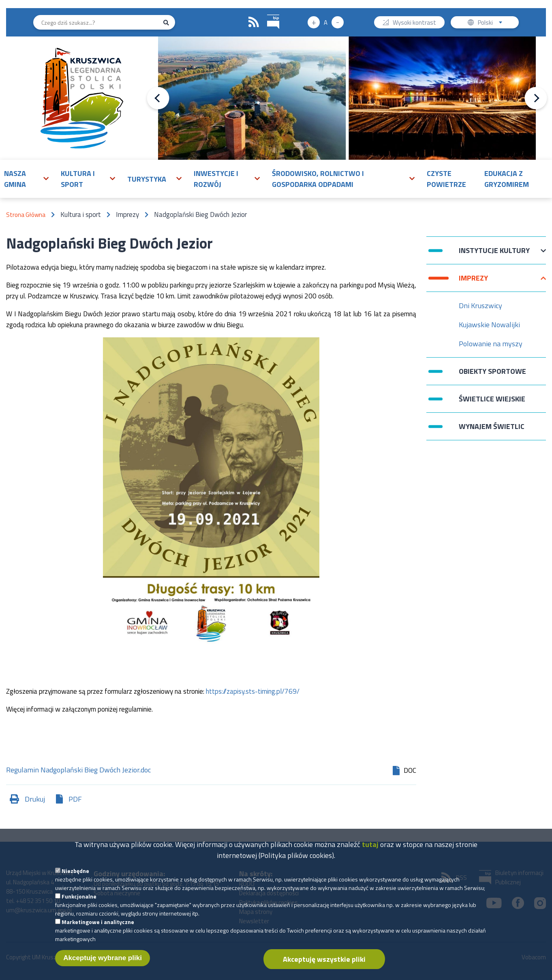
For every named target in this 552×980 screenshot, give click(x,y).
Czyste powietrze (446, 179)
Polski (492, 23)
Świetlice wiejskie (492, 399)
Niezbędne (75, 877)
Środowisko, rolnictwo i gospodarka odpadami (318, 179)
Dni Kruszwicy (480, 306)
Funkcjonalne (79, 902)
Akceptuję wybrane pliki (103, 964)
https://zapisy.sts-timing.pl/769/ (253, 691)
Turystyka (147, 179)
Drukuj (35, 799)
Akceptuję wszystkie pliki (324, 965)
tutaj (370, 850)
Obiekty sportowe (492, 371)
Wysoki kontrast (414, 23)
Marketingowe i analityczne (98, 928)
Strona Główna (26, 215)
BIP (267, 14)
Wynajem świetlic (492, 426)
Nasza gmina (15, 179)
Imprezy (473, 282)
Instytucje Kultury (494, 254)
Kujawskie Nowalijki (489, 325)
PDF (75, 799)
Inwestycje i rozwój (216, 179)
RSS (254, 22)
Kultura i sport (78, 179)
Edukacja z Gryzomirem (507, 179)
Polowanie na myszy (491, 344)
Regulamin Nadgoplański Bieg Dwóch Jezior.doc (78, 771)
